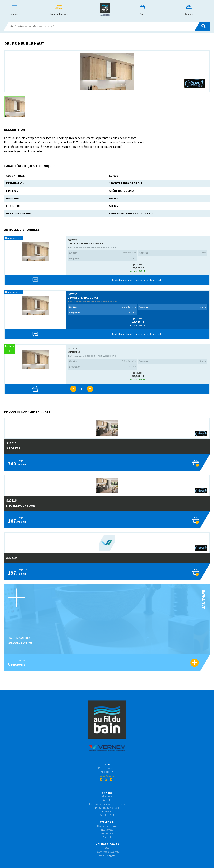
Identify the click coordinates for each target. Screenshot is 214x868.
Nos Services (107, 830)
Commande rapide (59, 10)
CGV (107, 848)
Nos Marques (107, 834)
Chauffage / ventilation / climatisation (107, 804)
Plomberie (107, 797)
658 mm (172, 253)
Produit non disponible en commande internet (137, 280)
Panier (143, 10)
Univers (15, 10)
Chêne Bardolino (103, 253)
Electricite (107, 812)
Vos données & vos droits (107, 852)
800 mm (103, 367)
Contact (107, 837)
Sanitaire (107, 800)
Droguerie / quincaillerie (107, 808)
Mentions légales (107, 856)
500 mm (103, 259)
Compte (189, 10)
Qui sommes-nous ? (107, 826)
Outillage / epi (107, 815)
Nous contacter (13, 238)
